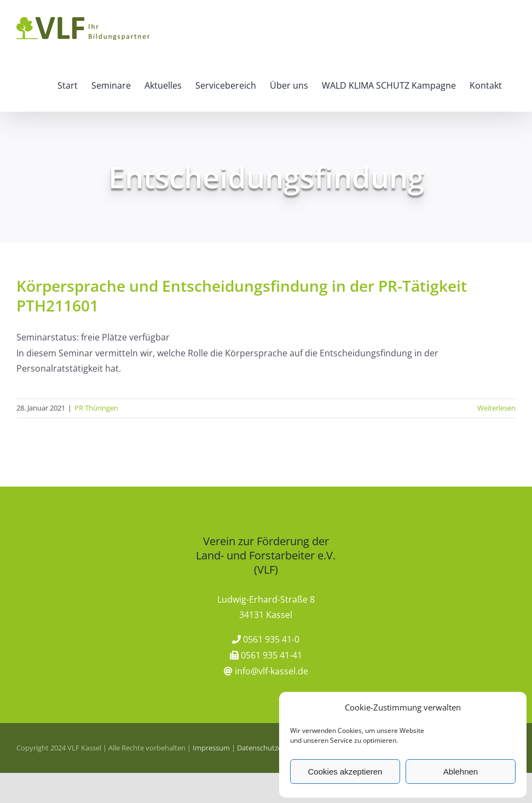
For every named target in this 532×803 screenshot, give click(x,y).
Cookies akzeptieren (345, 772)
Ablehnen (461, 772)
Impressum (211, 748)
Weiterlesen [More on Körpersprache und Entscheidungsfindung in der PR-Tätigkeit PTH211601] (496, 408)
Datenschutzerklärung (273, 748)
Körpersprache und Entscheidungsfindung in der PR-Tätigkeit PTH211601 (242, 296)
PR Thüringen (96, 408)
